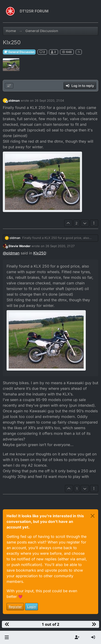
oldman (14, 101)
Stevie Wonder (19, 246)
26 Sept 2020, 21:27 (60, 246)
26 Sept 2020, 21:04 (49, 101)
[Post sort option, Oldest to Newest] (9, 86)
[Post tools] (94, 223)
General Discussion (19, 52)
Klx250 (40, 253)
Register (15, 607)
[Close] (93, 516)
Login (32, 607)
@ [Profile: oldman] (11, 253)
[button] (7, 637)
